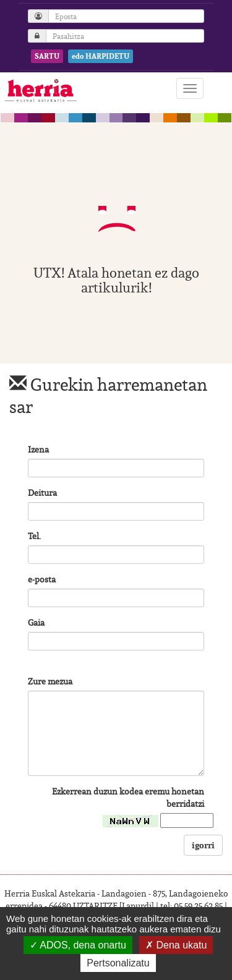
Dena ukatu (176, 945)
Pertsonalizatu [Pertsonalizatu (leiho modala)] (118, 963)
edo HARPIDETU (101, 56)
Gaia (36, 623)
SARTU (47, 56)
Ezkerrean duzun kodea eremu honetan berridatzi (128, 798)
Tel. (34, 536)
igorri (203, 845)
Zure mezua (50, 681)
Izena (38, 450)
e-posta (42, 579)
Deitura (42, 493)
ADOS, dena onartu (78, 945)
